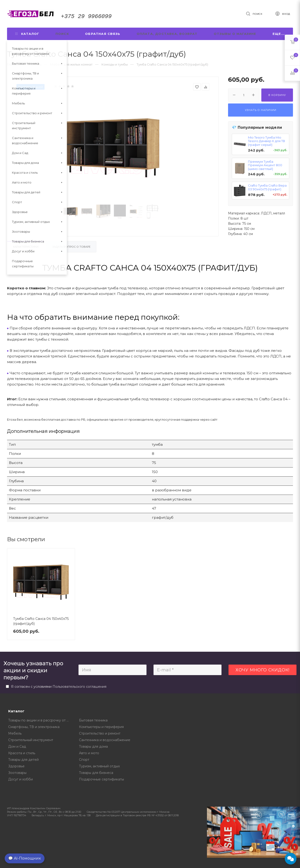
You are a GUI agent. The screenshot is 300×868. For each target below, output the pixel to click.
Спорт (84, 760)
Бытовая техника (93, 720)
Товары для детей (23, 760)
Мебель (15, 733)
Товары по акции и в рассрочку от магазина (40, 720)
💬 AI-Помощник (25, 858)
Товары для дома (93, 747)
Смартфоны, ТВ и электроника (34, 727)
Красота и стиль (22, 753)
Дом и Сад (17, 747)
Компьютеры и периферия (101, 727)
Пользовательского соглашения (79, 687)
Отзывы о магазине (235, 34)
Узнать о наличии (261, 110)
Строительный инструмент (31, 740)
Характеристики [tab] (26, 247)
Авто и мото (89, 753)
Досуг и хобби (21, 779)
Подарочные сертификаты (101, 779)
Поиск (62, 34)
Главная (13, 64)
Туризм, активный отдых (99, 766)
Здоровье (16, 766)
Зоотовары (17, 773)
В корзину (277, 95)
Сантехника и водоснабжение (105, 740)
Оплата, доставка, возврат (167, 34)
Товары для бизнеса (96, 773)
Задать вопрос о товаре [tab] (71, 247)
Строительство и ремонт (100, 733)
